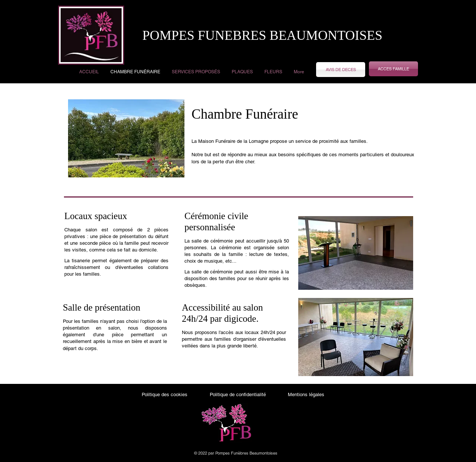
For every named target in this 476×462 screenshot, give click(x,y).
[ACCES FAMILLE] (393, 69)
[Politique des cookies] (165, 395)
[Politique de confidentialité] (238, 395)
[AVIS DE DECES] (341, 70)
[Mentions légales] (306, 395)
